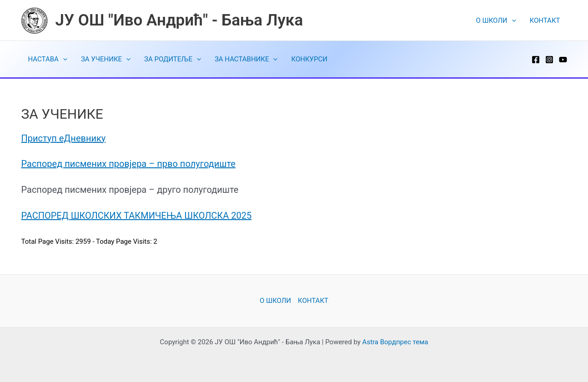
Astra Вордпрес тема (395, 342)
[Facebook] (536, 60)
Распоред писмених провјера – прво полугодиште (128, 164)
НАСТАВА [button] (48, 59)
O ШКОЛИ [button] (496, 20)
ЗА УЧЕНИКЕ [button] (106, 59)
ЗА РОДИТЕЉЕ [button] (173, 59)
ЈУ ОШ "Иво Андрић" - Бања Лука (179, 20)
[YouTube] (563, 60)
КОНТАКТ (545, 20)
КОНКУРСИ (309, 59)
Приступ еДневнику (64, 138)
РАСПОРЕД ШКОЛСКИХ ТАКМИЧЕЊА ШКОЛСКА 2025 (137, 216)
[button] (512, 20)
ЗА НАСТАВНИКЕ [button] (246, 59)
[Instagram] (549, 60)
